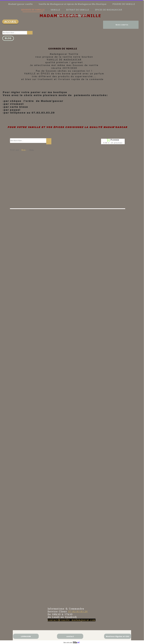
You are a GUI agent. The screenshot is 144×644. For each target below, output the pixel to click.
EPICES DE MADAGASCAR (109, 10)
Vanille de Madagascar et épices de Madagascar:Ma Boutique (73, 4)
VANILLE (55, 10)
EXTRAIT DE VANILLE (78, 10)
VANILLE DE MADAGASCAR (72, 16)
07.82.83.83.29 (78, 612)
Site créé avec (73, 643)
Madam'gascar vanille (20, 4)
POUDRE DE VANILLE (124, 4)
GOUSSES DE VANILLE (33, 10)
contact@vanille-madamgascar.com (72, 620)
